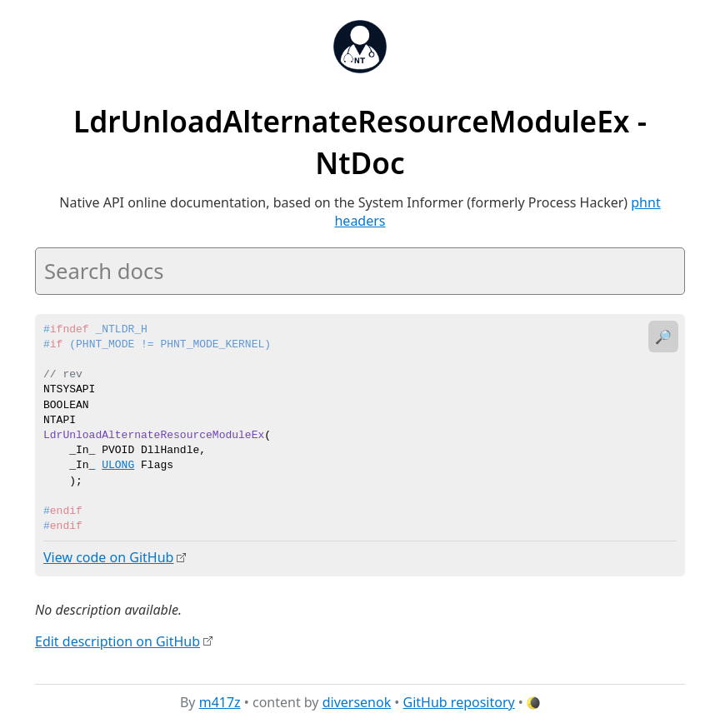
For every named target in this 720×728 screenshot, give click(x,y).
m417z (220, 702)
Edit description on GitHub (117, 641)
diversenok (357, 702)
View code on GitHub (108, 557)
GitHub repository (459, 702)
